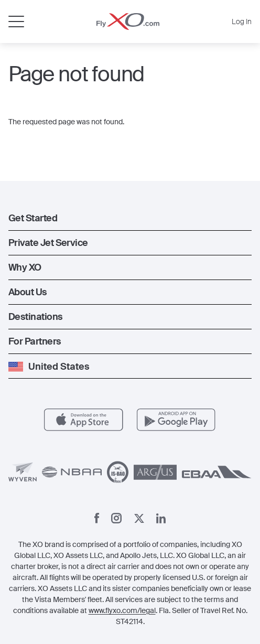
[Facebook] (97, 518)
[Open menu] (16, 22)
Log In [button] (242, 22)
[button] (130, 218)
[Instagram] (116, 518)
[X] (139, 518)
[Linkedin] (161, 518)
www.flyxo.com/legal (122, 610)
